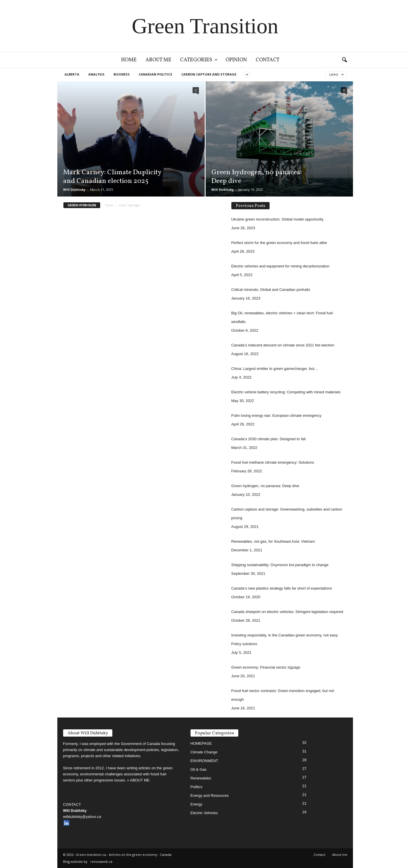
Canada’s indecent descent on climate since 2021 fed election (283, 345)
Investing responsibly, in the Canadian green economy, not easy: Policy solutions (285, 639)
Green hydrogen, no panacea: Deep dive (257, 177)
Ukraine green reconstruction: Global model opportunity (278, 219)
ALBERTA (72, 74)
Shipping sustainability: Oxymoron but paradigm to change (280, 565)
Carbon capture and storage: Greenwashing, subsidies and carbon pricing (287, 514)
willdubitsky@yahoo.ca (82, 817)
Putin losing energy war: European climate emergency (276, 415)
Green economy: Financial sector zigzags (266, 667)
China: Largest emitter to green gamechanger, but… (275, 369)
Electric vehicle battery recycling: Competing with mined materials (286, 392)
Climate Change (204, 752)
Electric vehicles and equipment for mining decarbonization (280, 266)
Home (129, 60)
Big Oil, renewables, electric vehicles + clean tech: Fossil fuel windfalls (282, 317)
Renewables (201, 778)
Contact (268, 60)
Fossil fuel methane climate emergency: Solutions (273, 462)
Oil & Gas (199, 769)
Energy (196, 804)
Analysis (96, 74)
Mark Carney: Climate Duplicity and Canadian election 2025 (112, 177)
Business (122, 74)
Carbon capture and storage (209, 74)
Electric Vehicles (204, 813)
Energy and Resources (210, 795)
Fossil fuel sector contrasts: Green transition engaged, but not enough (283, 695)
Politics (196, 787)
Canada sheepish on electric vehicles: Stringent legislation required (287, 612)
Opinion (236, 60)
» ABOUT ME (138, 780)
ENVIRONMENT (204, 761)
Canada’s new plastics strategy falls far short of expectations (282, 588)
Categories (199, 60)
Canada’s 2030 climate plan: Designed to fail (269, 439)
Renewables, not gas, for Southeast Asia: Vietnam (273, 541)
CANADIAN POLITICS (155, 74)
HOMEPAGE (201, 743)
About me (158, 60)
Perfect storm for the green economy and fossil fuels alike (279, 243)
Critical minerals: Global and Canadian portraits (271, 290)
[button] (344, 60)
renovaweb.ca (101, 861)
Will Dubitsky (74, 189)
